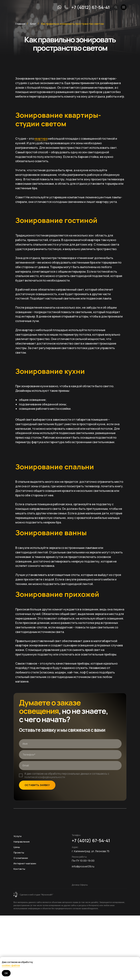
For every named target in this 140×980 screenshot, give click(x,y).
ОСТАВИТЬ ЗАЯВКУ (37, 785)
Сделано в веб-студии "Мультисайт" (36, 895)
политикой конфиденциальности (45, 777)
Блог (33, 24)
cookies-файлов (11, 965)
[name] (70, 744)
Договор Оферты (80, 885)
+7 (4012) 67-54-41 (91, 7)
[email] (70, 766)
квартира (41, 139)
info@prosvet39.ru (83, 866)
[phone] (70, 755)
